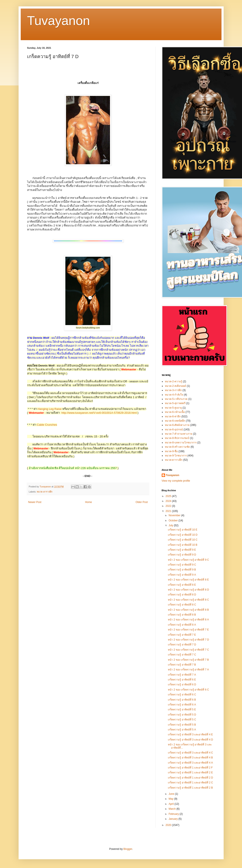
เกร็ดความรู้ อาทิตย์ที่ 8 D (182, 595)
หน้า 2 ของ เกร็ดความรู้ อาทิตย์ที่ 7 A (188, 670)
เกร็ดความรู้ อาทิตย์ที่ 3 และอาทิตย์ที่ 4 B (190, 758)
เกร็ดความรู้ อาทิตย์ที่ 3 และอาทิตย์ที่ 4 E (190, 735)
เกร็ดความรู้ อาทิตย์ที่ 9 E (182, 550)
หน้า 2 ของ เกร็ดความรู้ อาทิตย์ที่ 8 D (188, 590)
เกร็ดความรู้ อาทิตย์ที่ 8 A (182, 625)
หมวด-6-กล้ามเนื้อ (175, 412)
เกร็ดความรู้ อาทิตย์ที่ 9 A (182, 575)
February (174, 814)
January (173, 819)
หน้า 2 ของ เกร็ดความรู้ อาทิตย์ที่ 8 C (188, 600)
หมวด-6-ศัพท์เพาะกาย (177, 425)
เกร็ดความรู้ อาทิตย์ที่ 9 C (182, 565)
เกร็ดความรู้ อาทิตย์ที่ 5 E (182, 710)
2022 (169, 506)
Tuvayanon (59, 21)
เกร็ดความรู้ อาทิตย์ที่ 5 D (182, 715)
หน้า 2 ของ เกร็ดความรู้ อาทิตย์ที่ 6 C (188, 690)
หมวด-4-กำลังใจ (174, 395)
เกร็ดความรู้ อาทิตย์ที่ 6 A (182, 705)
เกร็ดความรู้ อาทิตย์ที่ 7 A (182, 675)
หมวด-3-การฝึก (173, 390)
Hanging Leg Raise (50, 409)
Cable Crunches (47, 425)
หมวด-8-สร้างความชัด (177, 447)
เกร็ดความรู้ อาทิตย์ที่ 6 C (182, 695)
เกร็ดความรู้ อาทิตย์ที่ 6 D (182, 685)
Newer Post (35, 502)
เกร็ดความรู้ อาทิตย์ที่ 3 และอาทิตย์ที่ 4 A (190, 763)
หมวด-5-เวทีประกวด (176, 399)
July (171, 525)
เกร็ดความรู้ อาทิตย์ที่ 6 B (182, 700)
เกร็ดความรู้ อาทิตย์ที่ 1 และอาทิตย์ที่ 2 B (190, 788)
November (175, 515)
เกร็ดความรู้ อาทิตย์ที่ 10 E (183, 530)
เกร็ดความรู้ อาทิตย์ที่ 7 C (182, 655)
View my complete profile (176, 481)
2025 (169, 496)
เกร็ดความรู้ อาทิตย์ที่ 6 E (182, 680)
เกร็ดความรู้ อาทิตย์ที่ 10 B (183, 545)
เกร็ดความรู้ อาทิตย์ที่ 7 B (182, 665)
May (171, 799)
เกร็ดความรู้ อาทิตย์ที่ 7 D (182, 645)
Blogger (128, 849)
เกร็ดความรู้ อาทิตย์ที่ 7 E (182, 635)
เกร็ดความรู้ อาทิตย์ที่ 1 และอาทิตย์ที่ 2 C (190, 783)
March (172, 809)
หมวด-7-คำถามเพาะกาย (179, 434)
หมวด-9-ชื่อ (171, 451)
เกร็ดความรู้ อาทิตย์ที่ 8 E (182, 585)
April (171, 804)
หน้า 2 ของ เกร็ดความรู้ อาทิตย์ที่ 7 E (188, 630)
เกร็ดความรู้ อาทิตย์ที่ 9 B (182, 570)
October (173, 521)
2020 (169, 825)
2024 (169, 501)
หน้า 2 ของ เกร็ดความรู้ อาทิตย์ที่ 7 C (188, 650)
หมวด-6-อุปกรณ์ (174, 430)
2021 (169, 511)
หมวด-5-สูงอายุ (173, 408)
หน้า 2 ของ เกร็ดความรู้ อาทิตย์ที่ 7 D (188, 640)
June (172, 794)
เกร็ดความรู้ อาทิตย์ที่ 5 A (182, 730)
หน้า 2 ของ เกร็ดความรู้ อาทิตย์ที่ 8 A (188, 620)
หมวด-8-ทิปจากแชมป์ (177, 438)
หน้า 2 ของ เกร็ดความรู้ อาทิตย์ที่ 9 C (188, 560)
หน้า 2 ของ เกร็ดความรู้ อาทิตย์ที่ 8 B (188, 610)
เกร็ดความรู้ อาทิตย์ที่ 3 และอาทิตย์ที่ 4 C (190, 753)
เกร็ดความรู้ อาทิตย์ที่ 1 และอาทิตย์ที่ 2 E (190, 773)
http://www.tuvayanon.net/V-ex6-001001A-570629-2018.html (99, 413)
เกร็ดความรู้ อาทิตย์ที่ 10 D (183, 535)
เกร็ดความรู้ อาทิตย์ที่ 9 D (182, 555)
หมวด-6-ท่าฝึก (173, 416)
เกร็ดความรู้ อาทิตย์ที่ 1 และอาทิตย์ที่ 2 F (190, 768)
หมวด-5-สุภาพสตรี (175, 403)
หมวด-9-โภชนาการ (176, 456)
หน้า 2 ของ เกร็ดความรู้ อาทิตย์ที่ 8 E (188, 580)
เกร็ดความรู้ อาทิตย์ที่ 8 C (182, 605)
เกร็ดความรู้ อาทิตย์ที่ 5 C (182, 720)
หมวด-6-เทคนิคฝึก (175, 421)
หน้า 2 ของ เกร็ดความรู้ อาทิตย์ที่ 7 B (188, 660)
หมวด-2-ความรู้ (174, 381)
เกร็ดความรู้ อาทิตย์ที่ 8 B (182, 615)
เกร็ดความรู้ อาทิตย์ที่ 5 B (182, 725)
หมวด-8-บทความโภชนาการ (181, 443)
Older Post (142, 502)
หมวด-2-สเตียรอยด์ (176, 386)
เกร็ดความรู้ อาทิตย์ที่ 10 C (183, 540)
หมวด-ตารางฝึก (45, 492)
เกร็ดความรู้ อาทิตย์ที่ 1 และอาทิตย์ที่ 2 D (190, 778)
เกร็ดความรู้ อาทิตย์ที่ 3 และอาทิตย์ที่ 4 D (190, 740)
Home (88, 502)
